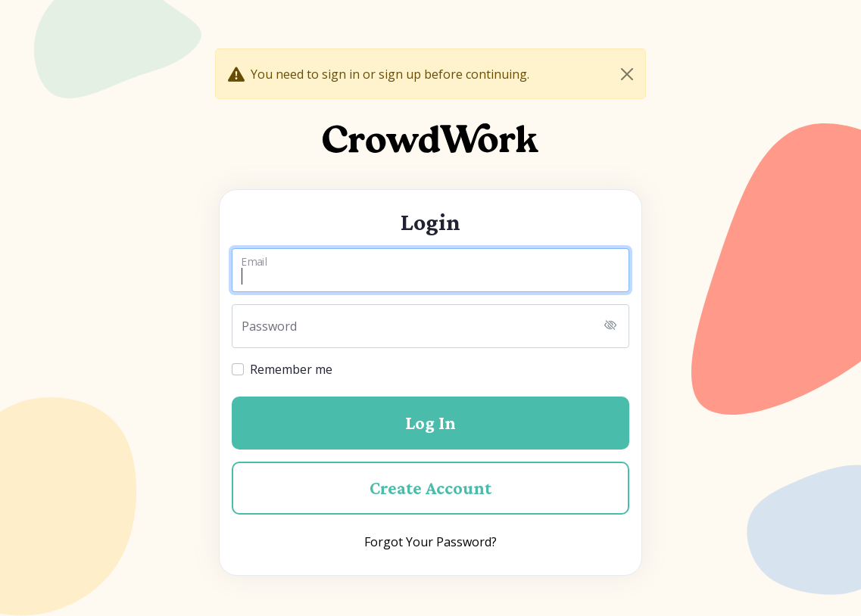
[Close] (627, 74)
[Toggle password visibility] (610, 327)
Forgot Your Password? (430, 542)
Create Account (430, 488)
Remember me (291, 369)
